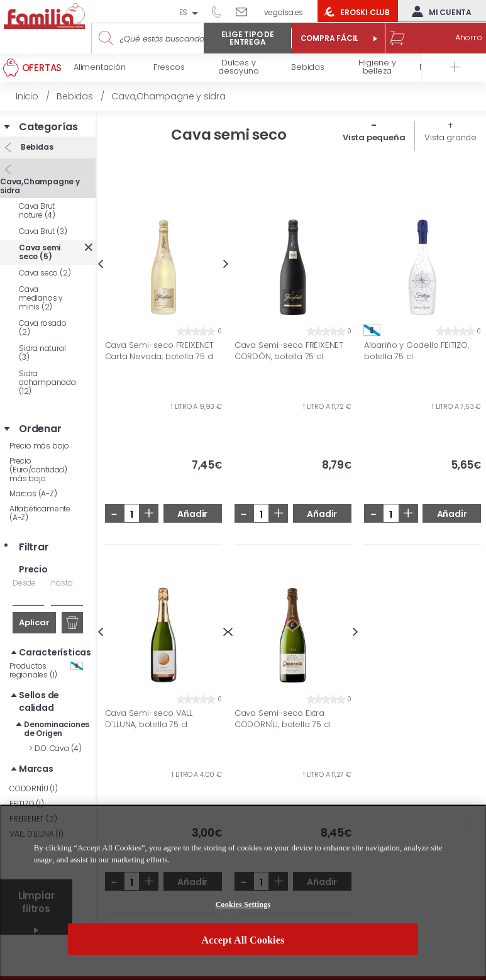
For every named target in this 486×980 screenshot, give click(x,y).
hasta (62, 583)
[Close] (466, 825)
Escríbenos (246, 11)
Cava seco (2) (45, 273)
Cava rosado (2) (43, 327)
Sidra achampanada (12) (47, 382)
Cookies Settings (243, 905)
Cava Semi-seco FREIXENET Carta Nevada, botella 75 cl (160, 351)
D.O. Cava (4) (55, 748)
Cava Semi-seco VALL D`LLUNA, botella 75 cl (149, 719)
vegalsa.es (284, 12)
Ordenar (40, 429)
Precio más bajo (39, 446)
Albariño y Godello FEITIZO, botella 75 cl (417, 351)
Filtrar (34, 547)
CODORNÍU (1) (34, 788)
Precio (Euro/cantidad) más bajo (38, 470)
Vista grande (450, 137)
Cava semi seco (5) (40, 252)
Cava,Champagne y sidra (40, 186)
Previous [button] (100, 264)
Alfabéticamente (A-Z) (40, 513)
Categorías (48, 127)
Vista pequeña (374, 137)
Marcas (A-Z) (33, 493)
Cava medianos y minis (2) (41, 298)
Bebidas (36, 147)
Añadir (192, 514)
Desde (24, 583)
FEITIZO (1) (27, 804)
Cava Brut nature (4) (37, 210)
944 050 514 (221, 11)
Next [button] (226, 264)
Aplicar (34, 622)
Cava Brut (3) (43, 231)
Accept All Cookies (243, 940)
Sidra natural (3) (42, 353)
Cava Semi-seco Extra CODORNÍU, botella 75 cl (282, 719)
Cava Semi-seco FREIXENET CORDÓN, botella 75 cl (289, 351)
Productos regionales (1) (46, 670)
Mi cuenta (439, 11)
